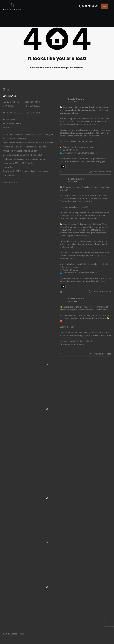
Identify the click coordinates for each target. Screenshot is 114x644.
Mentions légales (11, 182)
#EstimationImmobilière (83, 278)
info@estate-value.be (101, 335)
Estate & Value (76, 99)
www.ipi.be (8, 167)
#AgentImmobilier (98, 159)
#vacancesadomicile (69, 341)
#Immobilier (65, 159)
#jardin (80, 344)
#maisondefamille (68, 344)
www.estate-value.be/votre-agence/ (80, 153)
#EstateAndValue (68, 161)
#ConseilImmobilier (86, 161)
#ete (93, 341)
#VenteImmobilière (80, 159)
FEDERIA (18, 147)
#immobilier (85, 341)
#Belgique (100, 161)
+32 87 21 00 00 (90, 6)
